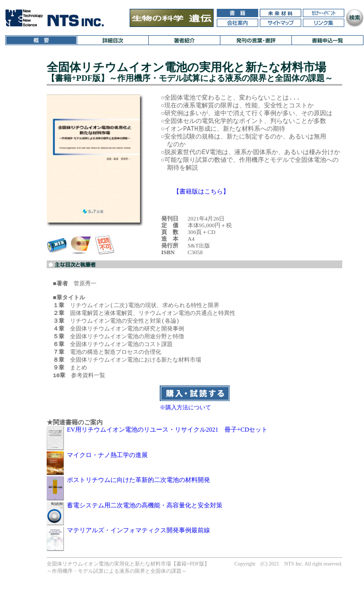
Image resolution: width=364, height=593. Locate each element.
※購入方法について (185, 415)
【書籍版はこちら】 (201, 191)
